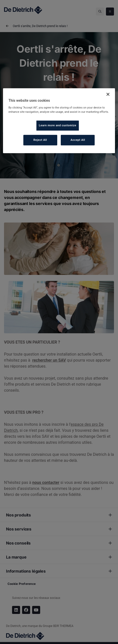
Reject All (40, 140)
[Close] (108, 94)
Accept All (78, 140)
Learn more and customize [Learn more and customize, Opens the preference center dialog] (58, 125)
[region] (59, 121)
